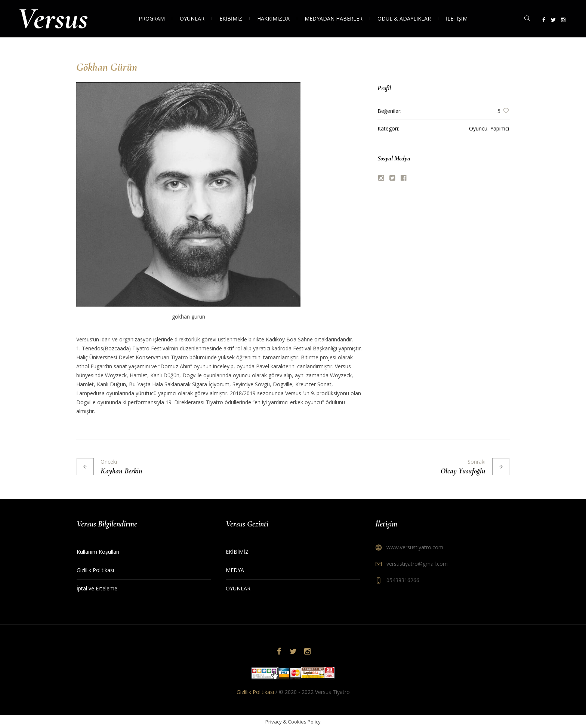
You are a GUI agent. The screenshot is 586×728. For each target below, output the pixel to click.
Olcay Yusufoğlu (463, 471)
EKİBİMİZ (237, 552)
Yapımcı (500, 128)
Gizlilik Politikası (95, 570)
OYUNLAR (238, 588)
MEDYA (235, 570)
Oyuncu (478, 128)
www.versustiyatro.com (415, 547)
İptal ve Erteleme (97, 588)
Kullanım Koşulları (98, 552)
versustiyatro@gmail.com (417, 564)
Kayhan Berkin (121, 471)
